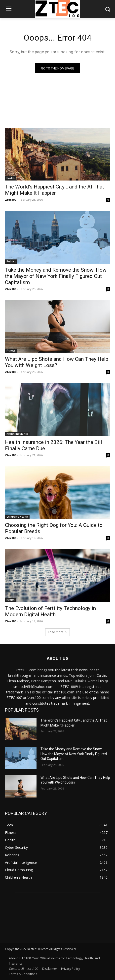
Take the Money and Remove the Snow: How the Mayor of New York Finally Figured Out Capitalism (56, 276)
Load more (57, 632)
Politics (11, 261)
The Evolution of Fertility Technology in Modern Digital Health (50, 611)
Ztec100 (10, 200)
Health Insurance (17, 434)
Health (11, 178)
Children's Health (17, 517)
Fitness (11, 351)
